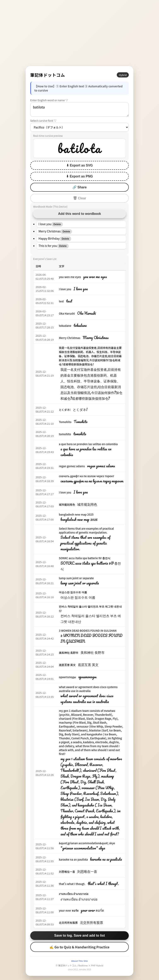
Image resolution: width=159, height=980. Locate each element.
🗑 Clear (79, 198)
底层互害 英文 (67, 665)
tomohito (65, 434)
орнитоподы (67, 677)
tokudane (65, 326)
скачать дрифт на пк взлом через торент (86, 476)
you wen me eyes (70, 277)
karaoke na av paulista (73, 859)
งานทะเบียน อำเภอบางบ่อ (74, 894)
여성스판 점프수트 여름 (73, 592)
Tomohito (65, 422)
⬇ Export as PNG (79, 176)
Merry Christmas (69, 338)
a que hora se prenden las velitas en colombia (88, 444)
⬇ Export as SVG (80, 165)
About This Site (79, 961)
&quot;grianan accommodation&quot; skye (87, 843)
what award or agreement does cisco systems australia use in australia (88, 689)
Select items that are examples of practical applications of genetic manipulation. (86, 530)
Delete (57, 224)
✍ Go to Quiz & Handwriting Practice (79, 947)
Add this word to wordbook (79, 214)
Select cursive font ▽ (43, 121)
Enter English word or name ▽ (49, 100)
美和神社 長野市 (69, 653)
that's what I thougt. (72, 884)
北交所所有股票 (68, 923)
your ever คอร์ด (69, 910)
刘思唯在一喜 (67, 872)
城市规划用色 (67, 505)
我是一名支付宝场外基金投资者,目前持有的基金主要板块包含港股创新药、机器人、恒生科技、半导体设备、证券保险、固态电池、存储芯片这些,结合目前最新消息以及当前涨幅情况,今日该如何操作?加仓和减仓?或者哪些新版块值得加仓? (90, 356)
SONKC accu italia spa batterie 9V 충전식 (85, 558)
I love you (65, 289)
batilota (79, 109)
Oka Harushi (67, 313)
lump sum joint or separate (76, 578)
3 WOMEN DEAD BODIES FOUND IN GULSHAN (88, 631)
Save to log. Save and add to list (80, 935)
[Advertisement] (79, 33)
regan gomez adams (72, 466)
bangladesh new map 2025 (76, 514)
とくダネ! (65, 410)
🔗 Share (80, 187)
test (61, 301)
